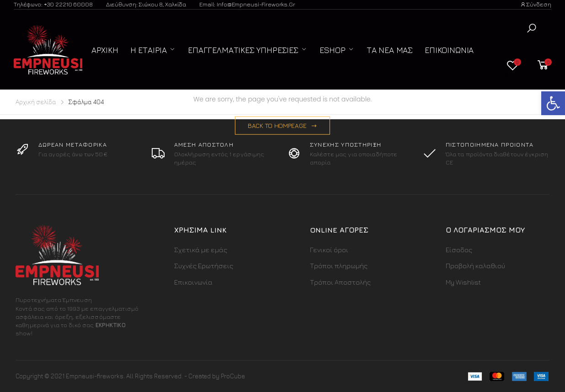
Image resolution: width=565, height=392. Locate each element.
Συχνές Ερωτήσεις (204, 266)
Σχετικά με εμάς (201, 250)
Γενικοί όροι (329, 250)
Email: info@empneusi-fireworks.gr (247, 4)
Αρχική (105, 50)
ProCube (233, 376)
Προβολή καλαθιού (475, 266)
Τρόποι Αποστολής (340, 282)
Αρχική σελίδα (36, 102)
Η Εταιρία (149, 50)
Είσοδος (459, 250)
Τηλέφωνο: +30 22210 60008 (53, 4)
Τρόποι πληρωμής (339, 266)
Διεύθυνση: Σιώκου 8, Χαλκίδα (146, 4)
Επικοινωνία (449, 50)
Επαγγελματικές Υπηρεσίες (243, 50)
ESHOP (333, 50)
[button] (532, 28)
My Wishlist (463, 282)
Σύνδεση (536, 4)
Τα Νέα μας (390, 50)
